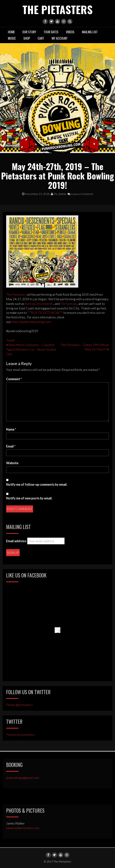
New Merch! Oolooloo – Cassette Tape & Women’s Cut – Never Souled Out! (31, 349)
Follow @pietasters (19, 705)
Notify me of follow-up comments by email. (37, 484)
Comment (14, 379)
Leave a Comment (80, 194)
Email (11, 446)
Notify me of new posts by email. (29, 498)
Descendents (44, 304)
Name (11, 429)
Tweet (11, 340)
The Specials (69, 304)
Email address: (16, 541)
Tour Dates (51, 32)
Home (11, 32)
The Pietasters (58, 9)
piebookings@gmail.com (23, 778)
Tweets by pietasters (21, 735)
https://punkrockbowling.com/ (31, 322)
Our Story (29, 32)
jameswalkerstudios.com (23, 828)
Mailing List (90, 32)
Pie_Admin (58, 194)
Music (12, 38)
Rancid (29, 304)
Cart (41, 38)
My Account (60, 38)
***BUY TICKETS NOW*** (45, 313)
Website (12, 463)
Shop (27, 38)
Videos (70, 32)
